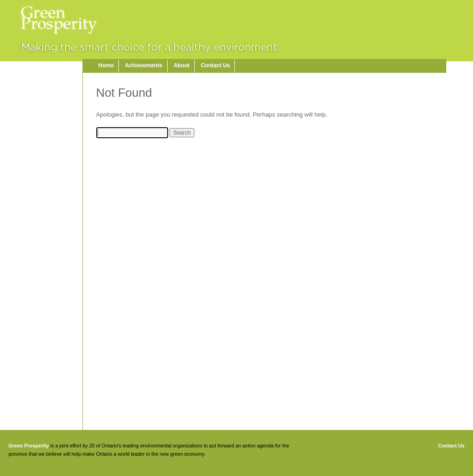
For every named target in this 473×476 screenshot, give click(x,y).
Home (106, 65)
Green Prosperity (29, 446)
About (182, 65)
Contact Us (215, 65)
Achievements (143, 65)
